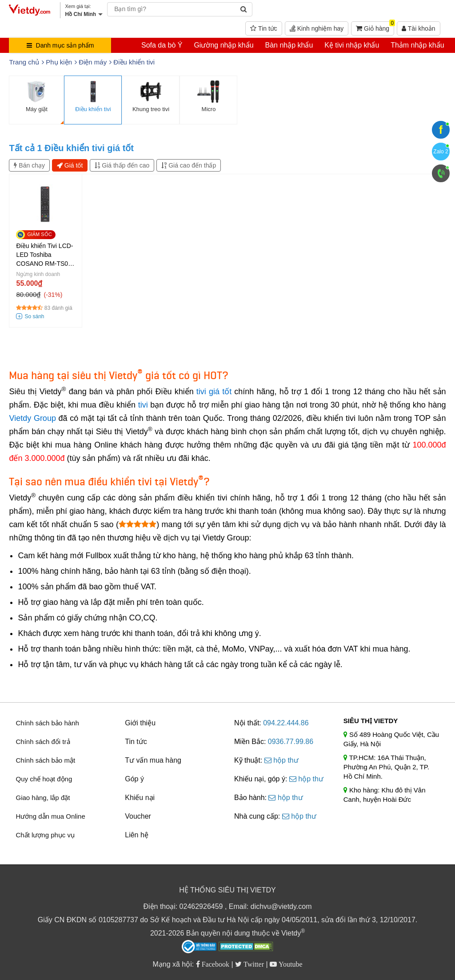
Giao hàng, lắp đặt (43, 798)
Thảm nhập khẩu (417, 45)
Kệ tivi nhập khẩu (352, 45)
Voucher (138, 816)
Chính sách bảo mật (45, 760)
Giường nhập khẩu (224, 45)
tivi (143, 405)
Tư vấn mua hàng (153, 760)
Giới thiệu (140, 723)
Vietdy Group (32, 418)
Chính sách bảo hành (47, 723)
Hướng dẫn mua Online (50, 816)
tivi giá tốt (214, 392)
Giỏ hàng (375, 27)
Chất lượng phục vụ (45, 835)
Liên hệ (137, 835)
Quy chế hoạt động (44, 779)
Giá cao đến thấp (189, 165)
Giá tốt (70, 165)
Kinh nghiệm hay (317, 28)
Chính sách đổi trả (43, 742)
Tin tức (263, 28)
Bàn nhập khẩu (289, 45)
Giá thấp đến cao (122, 165)
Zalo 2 (441, 152)
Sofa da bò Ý (162, 45)
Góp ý (134, 779)
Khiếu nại (140, 798)
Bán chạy (29, 165)
